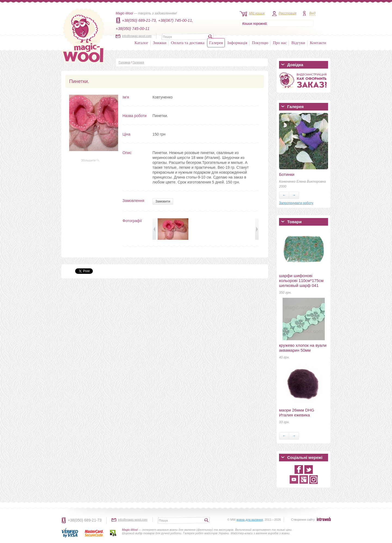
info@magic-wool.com (137, 36)
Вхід (312, 13)
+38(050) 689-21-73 (85, 520)
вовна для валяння (250, 520)
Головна (124, 62)
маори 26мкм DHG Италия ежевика (297, 412)
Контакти (318, 43)
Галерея (216, 43)
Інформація (238, 43)
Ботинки (287, 174)
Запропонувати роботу (296, 203)
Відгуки (298, 43)
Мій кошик (257, 13)
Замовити (163, 201)
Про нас (280, 43)
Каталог (141, 43)
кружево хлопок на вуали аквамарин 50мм (303, 348)
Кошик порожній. (255, 24)
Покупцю (260, 43)
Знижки (160, 43)
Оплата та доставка (188, 43)
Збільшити (90, 160)
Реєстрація (287, 13)
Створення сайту (303, 520)
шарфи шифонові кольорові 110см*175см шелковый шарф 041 (301, 280)
